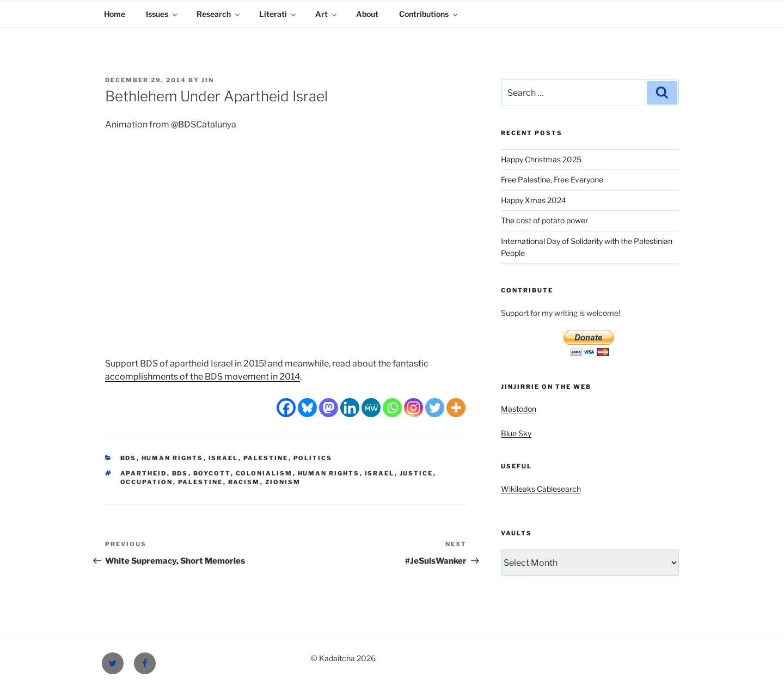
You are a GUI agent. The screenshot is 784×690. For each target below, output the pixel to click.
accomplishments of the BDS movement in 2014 (203, 377)
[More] (456, 408)
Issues (162, 14)
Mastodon (519, 409)
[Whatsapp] (392, 408)
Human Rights (173, 458)
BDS (128, 458)
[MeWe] (371, 408)
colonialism (264, 473)
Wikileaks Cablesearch (541, 489)
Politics (313, 458)
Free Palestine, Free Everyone (552, 179)
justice (416, 473)
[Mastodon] (329, 408)
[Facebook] (286, 408)
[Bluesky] (307, 408)
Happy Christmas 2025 (541, 159)
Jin (208, 80)
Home (115, 14)
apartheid (144, 473)
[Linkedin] (350, 408)
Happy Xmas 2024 (534, 200)
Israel (223, 458)
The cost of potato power (544, 220)
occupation (147, 482)
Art (327, 14)
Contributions (429, 14)
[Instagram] (414, 408)
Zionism (283, 482)
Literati (278, 14)
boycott (212, 473)
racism (244, 482)
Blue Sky (516, 433)
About (367, 14)
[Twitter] (435, 408)
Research (219, 14)
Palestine (266, 458)
